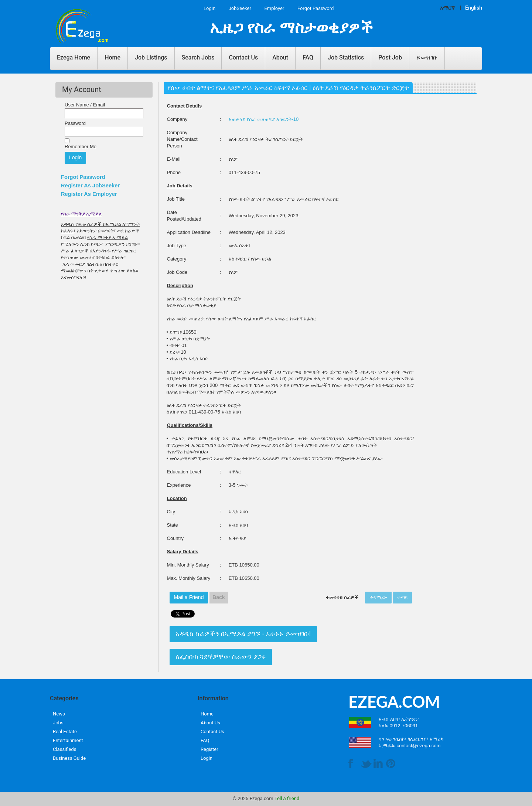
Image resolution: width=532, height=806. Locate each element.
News (59, 714)
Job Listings (151, 57)
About (280, 57)
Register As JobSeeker (90, 186)
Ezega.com (262, 798)
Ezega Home (74, 57)
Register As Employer (89, 194)
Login (209, 8)
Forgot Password (316, 8)
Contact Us (243, 57)
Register (209, 749)
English (474, 8)
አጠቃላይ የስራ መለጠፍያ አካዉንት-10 (264, 119)
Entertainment (68, 740)
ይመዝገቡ (427, 57)
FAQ (308, 57)
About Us (210, 723)
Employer (274, 8)
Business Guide (69, 758)
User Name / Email (85, 105)
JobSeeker (240, 8)
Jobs (58, 723)
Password (75, 123)
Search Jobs (198, 57)
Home (112, 57)
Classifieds (64, 749)
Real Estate (65, 732)
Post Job (390, 57)
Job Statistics (346, 57)
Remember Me (81, 147)
